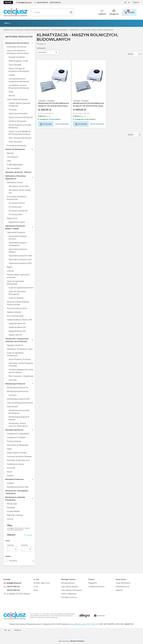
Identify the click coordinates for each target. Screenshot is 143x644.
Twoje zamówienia (123, 583)
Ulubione (119, 590)
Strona (130, 54)
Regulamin (93, 583)
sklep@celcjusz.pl (25, 3)
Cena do (25, 545)
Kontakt (8, 2)
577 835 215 (93, 624)
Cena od (10, 545)
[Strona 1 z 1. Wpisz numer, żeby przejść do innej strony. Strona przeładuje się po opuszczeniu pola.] (136, 54)
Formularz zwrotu (68, 597)
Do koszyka (47, 125)
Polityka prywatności (96, 587)
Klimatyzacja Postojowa (60, 30)
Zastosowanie (75, 30)
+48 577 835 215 (42, 3)
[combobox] (127, 3)
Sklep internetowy (71, 641)
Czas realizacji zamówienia (71, 590)
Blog (36, 590)
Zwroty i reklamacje (69, 594)
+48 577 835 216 (55, 3)
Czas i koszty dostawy (70, 587)
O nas (36, 587)
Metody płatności (68, 583)
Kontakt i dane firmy (42, 583)
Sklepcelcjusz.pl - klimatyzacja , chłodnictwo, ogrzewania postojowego (26, 30)
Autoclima (13, 561)
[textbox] (48, 52)
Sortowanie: (41, 48)
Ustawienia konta (122, 587)
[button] (71, 12)
